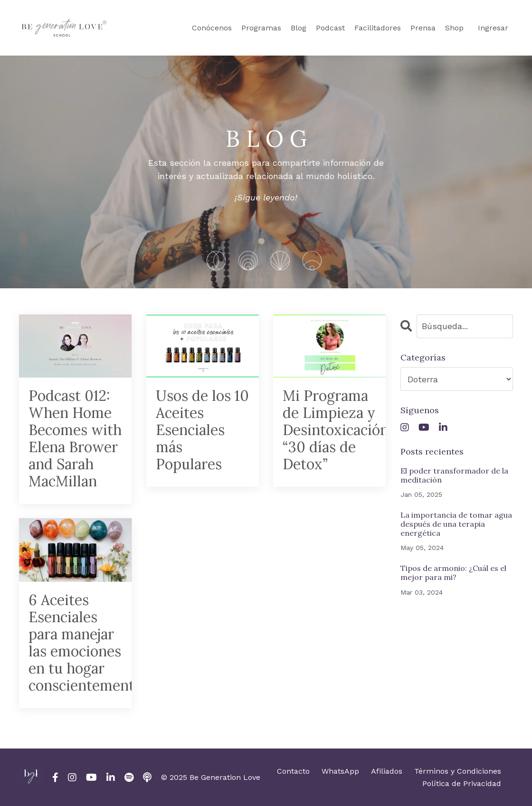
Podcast (330, 28)
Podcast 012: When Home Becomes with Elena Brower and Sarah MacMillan (75, 438)
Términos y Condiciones (458, 771)
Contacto (293, 771)
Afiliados (387, 771)
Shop (454, 28)
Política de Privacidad (462, 783)
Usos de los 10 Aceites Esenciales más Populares (202, 430)
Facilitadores (378, 28)
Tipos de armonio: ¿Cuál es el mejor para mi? (453, 573)
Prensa (423, 28)
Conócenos (212, 28)
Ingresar (493, 28)
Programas (261, 28)
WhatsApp (340, 771)
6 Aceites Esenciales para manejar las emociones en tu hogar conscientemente (75, 643)
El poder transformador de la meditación (454, 475)
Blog (299, 28)
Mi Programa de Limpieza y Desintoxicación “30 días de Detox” (329, 430)
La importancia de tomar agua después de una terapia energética (456, 524)
